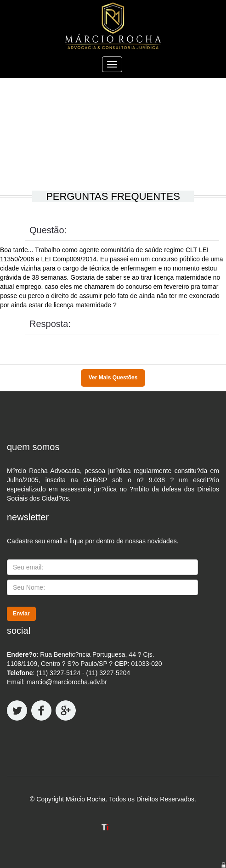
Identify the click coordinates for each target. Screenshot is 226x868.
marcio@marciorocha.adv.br (67, 682)
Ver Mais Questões (113, 378)
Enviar (21, 614)
